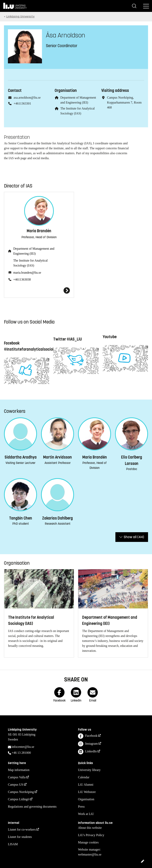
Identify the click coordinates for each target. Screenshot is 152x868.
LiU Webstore (87, 792)
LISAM (13, 844)
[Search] (134, 6)
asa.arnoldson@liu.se (27, 98)
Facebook (88, 736)
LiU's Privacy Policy (91, 835)
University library (89, 770)
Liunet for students (20, 837)
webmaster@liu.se (90, 854)
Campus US (16, 785)
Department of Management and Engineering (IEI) (34, 251)
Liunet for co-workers (22, 829)
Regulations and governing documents (32, 807)
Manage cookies (88, 842)
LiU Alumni (86, 785)
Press (81, 807)
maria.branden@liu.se (27, 273)
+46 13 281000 (21, 753)
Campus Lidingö (19, 799)
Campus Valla (17, 777)
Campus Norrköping (21, 792)
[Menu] (146, 6)
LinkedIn (87, 752)
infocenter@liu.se (23, 747)
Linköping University (20, 17)
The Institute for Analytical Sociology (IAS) (30, 263)
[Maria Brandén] (39, 290)
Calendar (84, 777)
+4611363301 (22, 103)
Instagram (88, 744)
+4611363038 (22, 279)
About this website (90, 828)
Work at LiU (86, 814)
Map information (19, 770)
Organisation (86, 799)
